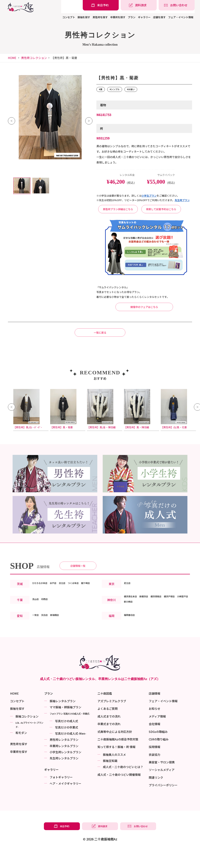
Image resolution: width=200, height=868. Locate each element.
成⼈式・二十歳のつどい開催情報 (119, 792)
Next (89, 121)
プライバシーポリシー (163, 803)
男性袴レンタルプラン (64, 757)
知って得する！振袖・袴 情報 (116, 765)
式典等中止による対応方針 (115, 749)
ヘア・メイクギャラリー (65, 801)
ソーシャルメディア (162, 788)
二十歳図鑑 (105, 711)
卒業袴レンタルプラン (64, 764)
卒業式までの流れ (109, 742)
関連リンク (156, 795)
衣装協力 (154, 772)
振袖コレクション (27, 734)
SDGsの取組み (158, 749)
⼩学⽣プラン (149, 196)
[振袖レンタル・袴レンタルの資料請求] (139, 5)
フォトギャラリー (61, 795)
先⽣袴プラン (182, 200)
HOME (12, 58)
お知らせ (154, 726)
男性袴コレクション (34, 58)
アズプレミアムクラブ (112, 719)
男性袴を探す (100, 17)
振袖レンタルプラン (63, 719)
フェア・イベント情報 (181, 17)
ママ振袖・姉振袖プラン (65, 725)
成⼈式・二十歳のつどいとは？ (123, 785)
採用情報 (154, 765)
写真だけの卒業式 (67, 745)
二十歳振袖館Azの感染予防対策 (118, 757)
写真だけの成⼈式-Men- (71, 751)
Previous (12, 121)
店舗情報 (154, 711)
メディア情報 (157, 734)
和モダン (21, 751)
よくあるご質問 (108, 726)
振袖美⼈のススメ (114, 772)
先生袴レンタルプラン (64, 776)
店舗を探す (159, 17)
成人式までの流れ (109, 734)
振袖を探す (84, 17)
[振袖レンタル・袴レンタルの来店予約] (101, 5)
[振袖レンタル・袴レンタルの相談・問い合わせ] (177, 5)
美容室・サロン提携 (162, 780)
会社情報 (154, 742)
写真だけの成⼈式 (67, 739)
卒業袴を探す (118, 17)
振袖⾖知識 (110, 779)
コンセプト (69, 17)
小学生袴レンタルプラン (65, 770)
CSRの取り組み (159, 757)
